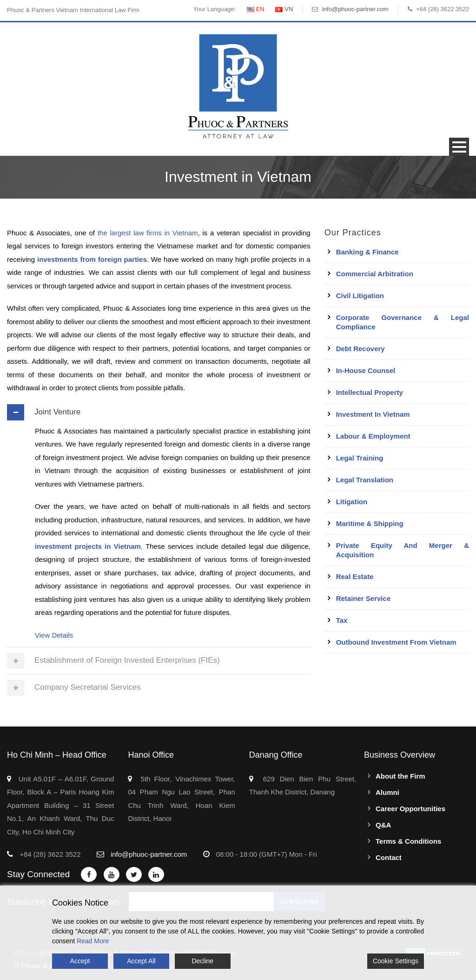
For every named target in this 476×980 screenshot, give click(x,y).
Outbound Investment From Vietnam (396, 642)
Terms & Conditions (408, 841)
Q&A (383, 825)
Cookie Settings (396, 961)
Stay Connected (38, 874)
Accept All (141, 961)
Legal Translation (365, 480)
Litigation (352, 502)
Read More (93, 941)
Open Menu (459, 147)
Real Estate (355, 577)
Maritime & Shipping (370, 523)
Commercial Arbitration (375, 274)
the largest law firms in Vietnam (148, 233)
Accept (80, 961)
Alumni (387, 792)
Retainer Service (364, 598)
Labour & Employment (373, 436)
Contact (389, 857)
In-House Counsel (366, 370)
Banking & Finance (367, 252)
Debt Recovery (360, 349)
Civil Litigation (360, 296)
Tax (342, 620)
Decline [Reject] (202, 961)
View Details (54, 635)
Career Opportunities (410, 809)
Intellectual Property (370, 392)
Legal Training (360, 458)
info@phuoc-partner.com (355, 9)
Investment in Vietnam (373, 414)
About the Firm (400, 776)
